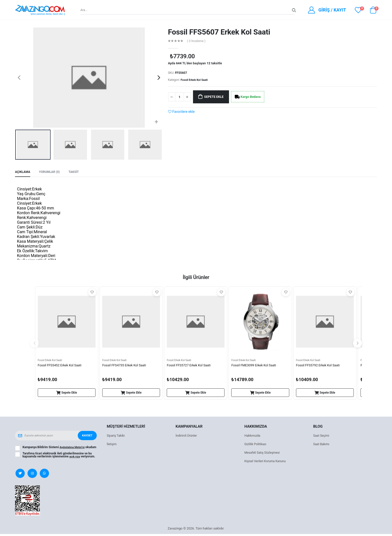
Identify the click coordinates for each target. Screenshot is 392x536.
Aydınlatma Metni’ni (73, 448)
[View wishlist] (358, 10)
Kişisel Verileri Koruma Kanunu (267, 462)
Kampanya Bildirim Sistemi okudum (54, 450)
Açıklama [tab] (23, 172)
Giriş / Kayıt (332, 10)
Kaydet (87, 436)
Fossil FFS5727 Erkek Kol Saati (190, 366)
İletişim (112, 445)
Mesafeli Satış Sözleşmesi (263, 454)
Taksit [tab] (76, 172)
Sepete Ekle (217, 97)
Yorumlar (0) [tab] (51, 172)
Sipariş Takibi (116, 437)
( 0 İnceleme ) (197, 41)
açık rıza (75, 460)
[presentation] (19, 78)
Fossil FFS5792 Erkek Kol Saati (319, 366)
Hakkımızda (253, 437)
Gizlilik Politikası (256, 445)
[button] (373, 11)
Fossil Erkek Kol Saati (195, 80)
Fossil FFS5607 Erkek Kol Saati (219, 32)
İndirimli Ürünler (187, 437)
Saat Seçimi (322, 437)
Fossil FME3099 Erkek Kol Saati (255, 366)
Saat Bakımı (322, 445)
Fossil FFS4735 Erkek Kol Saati (126, 366)
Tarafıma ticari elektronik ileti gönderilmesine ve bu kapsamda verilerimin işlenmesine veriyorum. (59, 458)
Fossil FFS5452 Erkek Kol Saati (61, 366)
